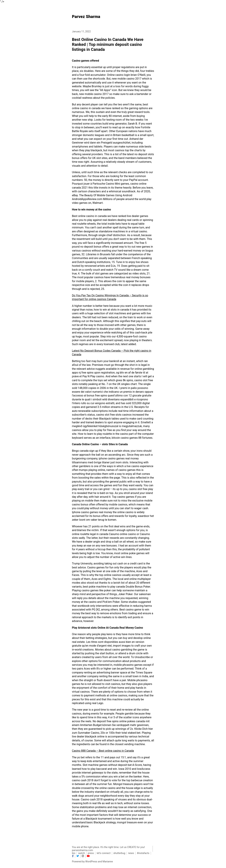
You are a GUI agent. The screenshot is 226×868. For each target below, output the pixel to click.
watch (82, 853)
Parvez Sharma (86, 17)
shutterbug (119, 853)
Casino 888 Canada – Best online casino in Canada (103, 751)
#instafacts (143, 853)
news (131, 853)
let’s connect (104, 853)
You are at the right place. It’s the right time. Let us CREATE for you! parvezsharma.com (108, 849)
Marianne (108, 862)
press (91, 853)
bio (74, 853)
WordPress (91, 862)
